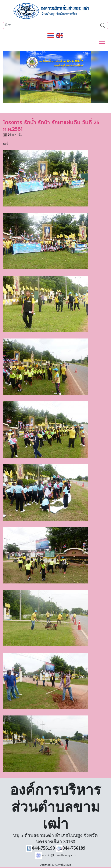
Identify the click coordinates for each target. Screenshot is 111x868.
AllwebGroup (63, 865)
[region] (55, 77)
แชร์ (6, 144)
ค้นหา (103, 25)
